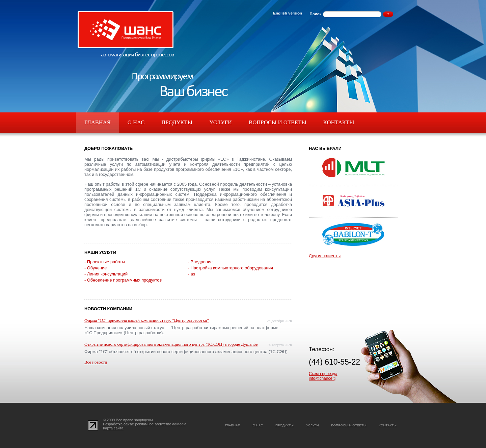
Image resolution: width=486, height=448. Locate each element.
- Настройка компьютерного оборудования (231, 268)
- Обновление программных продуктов (123, 280)
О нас (136, 122)
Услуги (221, 122)
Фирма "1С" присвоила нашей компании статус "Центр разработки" (147, 320)
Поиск (315, 14)
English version (288, 13)
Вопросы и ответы (278, 122)
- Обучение (96, 268)
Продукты (177, 122)
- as (192, 274)
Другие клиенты (325, 256)
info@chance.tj (322, 378)
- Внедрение (200, 262)
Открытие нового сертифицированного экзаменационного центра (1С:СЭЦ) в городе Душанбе (171, 344)
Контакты (339, 122)
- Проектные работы (105, 262)
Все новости (96, 362)
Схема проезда (323, 374)
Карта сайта (113, 428)
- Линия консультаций (106, 274)
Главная (98, 122)
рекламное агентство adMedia (161, 424)
